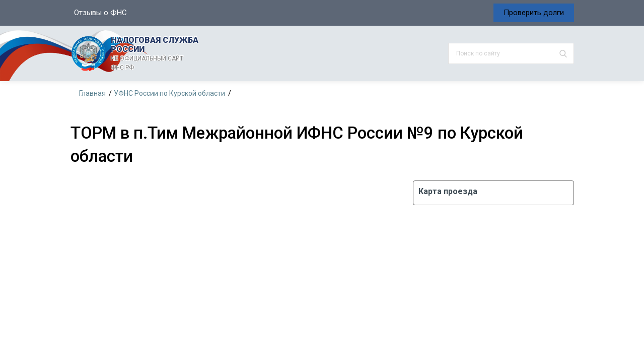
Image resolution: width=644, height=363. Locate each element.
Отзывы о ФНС (100, 13)
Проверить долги (534, 13)
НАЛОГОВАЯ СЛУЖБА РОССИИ (159, 53)
